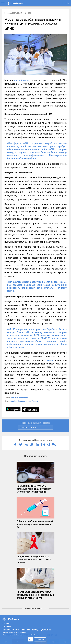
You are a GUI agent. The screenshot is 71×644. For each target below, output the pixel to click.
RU (67, 3)
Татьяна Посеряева (20, 398)
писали (49, 360)
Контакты (6, 624)
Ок (30, 639)
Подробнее (40, 639)
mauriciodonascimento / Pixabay (24, 401)
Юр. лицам (7, 627)
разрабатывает (23, 80)
